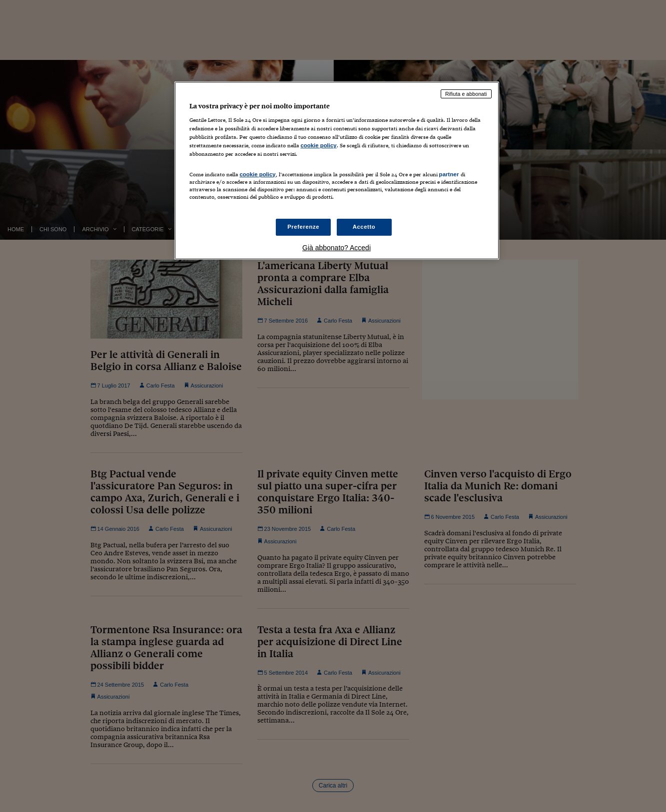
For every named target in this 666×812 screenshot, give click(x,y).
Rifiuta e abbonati (466, 94)
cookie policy (319, 145)
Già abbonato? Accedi (336, 248)
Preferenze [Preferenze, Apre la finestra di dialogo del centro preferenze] (303, 227)
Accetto (364, 227)
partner (449, 174)
